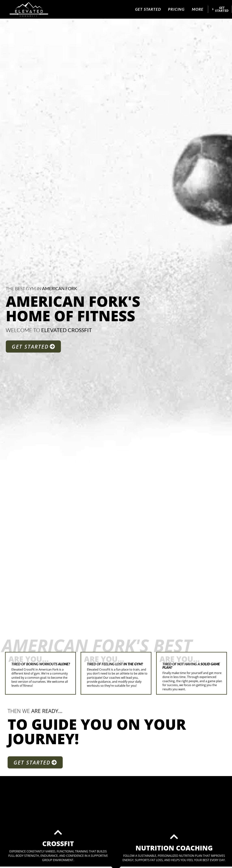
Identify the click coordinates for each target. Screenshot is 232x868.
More (198, 9)
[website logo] (29, 9)
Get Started (148, 9)
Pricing (176, 9)
